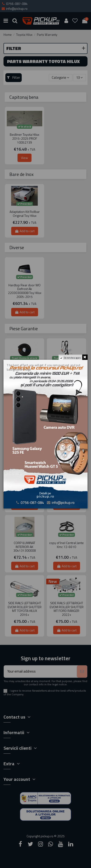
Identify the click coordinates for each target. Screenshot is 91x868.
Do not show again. (73, 358)
